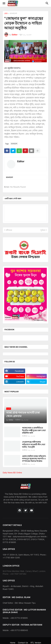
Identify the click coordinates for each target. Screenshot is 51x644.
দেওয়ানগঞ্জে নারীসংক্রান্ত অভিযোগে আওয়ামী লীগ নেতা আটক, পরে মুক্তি (34, 444)
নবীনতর (9, 230)
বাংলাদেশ (13, 13)
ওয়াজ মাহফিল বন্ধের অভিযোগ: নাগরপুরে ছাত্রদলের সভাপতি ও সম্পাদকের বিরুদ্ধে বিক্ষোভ (34, 459)
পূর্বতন (43, 230)
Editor (21, 161)
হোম (6, 13)
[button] (4, 3)
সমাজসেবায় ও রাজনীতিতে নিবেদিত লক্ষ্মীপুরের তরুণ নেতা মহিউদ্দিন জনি (34, 430)
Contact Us (23, 643)
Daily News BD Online (12, 473)
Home (13, 643)
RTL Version (36, 643)
